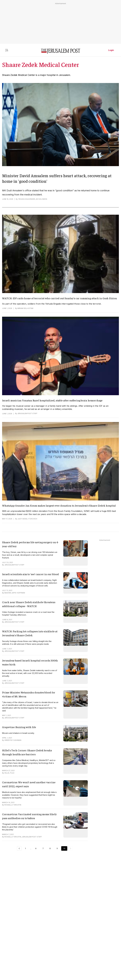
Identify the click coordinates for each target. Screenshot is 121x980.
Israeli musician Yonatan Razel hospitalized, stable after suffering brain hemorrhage (52, 400)
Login (111, 50)
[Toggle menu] (7, 50)
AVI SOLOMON (41, 199)
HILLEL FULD (9, 773)
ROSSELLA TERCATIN (13, 805)
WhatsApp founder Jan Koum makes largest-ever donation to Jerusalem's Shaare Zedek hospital (59, 505)
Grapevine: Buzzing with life (19, 727)
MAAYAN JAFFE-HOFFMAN (15, 593)
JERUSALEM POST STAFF (27, 413)
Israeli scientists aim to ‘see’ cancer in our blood (30, 574)
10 (64, 848)
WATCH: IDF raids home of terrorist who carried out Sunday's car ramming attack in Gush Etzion (60, 298)
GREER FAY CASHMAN (13, 740)
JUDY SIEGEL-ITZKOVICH (27, 519)
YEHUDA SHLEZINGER (27, 199)
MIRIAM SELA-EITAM (25, 308)
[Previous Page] (19, 848)
